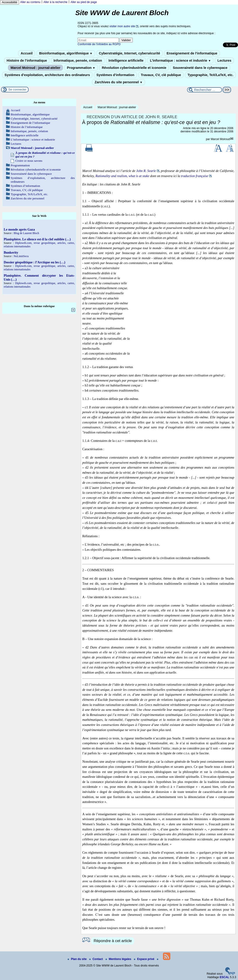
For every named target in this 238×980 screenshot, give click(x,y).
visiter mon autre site (122, 26)
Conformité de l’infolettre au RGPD (99, 44)
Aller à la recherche (55, 2)
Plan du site (78, 959)
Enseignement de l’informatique (192, 53)
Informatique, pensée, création (78, 60)
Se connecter (17, 89)
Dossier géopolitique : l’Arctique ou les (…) (35, 262)
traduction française (195, 176)
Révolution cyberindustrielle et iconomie (134, 68)
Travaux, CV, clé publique (161, 75)
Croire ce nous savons (29, 161)
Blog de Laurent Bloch (26, 233)
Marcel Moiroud (220, 139)
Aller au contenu (30, 2)
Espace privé (144, 959)
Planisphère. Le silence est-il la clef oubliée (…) (37, 239)
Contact (96, 959)
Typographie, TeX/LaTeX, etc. (211, 75)
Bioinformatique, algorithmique (66, 53)
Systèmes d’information (115, 75)
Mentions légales (119, 959)
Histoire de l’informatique (27, 60)
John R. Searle (146, 171)
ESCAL (224, 977)
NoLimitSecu (21, 256)
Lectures (224, 60)
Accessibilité (10, 2)
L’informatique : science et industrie (180, 60)
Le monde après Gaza (19, 229)
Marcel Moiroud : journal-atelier (35, 68)
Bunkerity (11, 252)
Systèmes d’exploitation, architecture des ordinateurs (47, 75)
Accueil (27, 53)
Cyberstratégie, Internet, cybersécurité (130, 53)
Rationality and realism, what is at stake (122, 176)
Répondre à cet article (113, 941)
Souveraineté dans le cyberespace (200, 68)
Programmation (81, 68)
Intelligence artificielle (126, 60)
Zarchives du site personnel (119, 82)
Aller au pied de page (84, 2)
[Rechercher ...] (205, 90)
